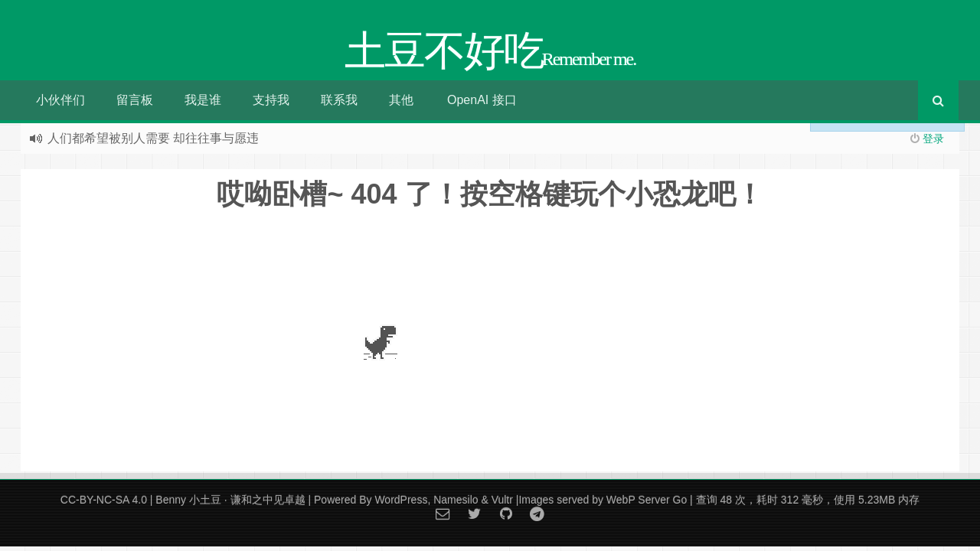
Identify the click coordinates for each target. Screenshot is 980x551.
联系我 (339, 100)
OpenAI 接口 (482, 100)
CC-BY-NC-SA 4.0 (104, 500)
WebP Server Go (647, 500)
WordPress (401, 500)
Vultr (502, 500)
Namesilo (456, 500)
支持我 (271, 100)
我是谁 (203, 100)
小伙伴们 (60, 100)
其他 (401, 100)
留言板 (135, 100)
